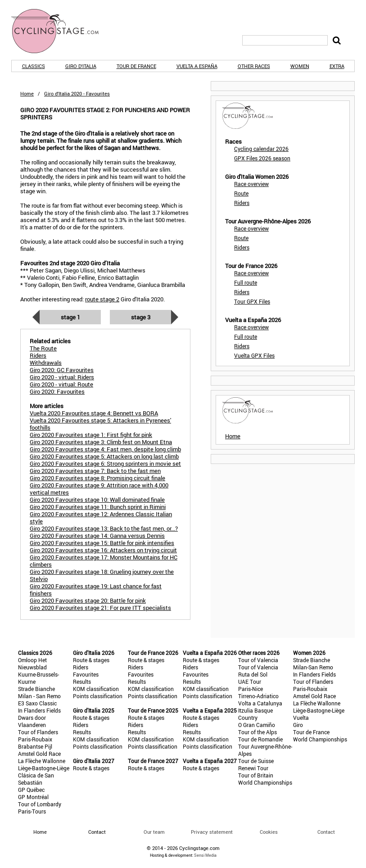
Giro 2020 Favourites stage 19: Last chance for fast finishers (96, 590)
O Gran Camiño (257, 725)
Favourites (86, 674)
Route (241, 193)
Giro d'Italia (81, 66)
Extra (337, 66)
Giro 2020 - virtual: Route (61, 384)
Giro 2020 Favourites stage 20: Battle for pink (88, 600)
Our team (154, 832)
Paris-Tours (32, 811)
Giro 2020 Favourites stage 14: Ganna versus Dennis (97, 536)
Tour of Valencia (258, 660)
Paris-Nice (251, 689)
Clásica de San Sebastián (36, 779)
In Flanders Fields (39, 710)
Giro (298, 725)
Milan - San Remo (39, 696)
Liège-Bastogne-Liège (44, 768)
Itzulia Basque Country (255, 714)
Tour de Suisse (256, 761)
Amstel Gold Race (39, 754)
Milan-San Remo (313, 667)
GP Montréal (33, 797)
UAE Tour (250, 682)
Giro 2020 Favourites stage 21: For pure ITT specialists (100, 608)
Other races (254, 66)
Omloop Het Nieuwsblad (32, 663)
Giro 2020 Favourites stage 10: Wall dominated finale (97, 500)
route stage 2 (102, 299)
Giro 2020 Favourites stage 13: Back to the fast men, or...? (104, 528)
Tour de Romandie (260, 739)
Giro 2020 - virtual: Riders (62, 377)
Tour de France (136, 66)
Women (300, 66)
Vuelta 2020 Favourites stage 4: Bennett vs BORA (94, 413)
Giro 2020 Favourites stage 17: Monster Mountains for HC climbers (104, 561)
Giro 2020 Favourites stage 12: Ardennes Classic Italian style (101, 518)
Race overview (251, 184)
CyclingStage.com (61, 31)
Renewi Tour (253, 768)
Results (82, 682)
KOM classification (96, 689)
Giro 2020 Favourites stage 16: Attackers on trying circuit (103, 550)
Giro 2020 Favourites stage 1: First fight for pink (91, 435)
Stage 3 (141, 317)
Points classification (98, 696)
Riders (242, 203)
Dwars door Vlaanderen (32, 721)
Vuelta (301, 718)
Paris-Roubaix (35, 739)
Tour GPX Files (252, 301)
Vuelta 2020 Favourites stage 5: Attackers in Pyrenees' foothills (100, 424)
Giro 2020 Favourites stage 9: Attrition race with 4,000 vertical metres (99, 489)
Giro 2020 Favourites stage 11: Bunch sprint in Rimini (98, 507)
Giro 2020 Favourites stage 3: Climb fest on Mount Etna (101, 442)
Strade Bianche (36, 689)
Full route (246, 282)
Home (27, 93)
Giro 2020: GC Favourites (62, 370)
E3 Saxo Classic (37, 703)
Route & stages (91, 660)
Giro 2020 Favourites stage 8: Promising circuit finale (97, 478)
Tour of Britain (256, 775)
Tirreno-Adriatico (258, 696)
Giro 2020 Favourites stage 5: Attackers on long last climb (104, 456)
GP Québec (31, 790)
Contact (326, 832)
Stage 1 (70, 317)
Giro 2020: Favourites (57, 391)
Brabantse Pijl (35, 746)
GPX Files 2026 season (262, 158)
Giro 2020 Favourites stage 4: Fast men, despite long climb (105, 449)
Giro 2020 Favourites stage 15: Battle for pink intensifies (102, 543)
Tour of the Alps (258, 732)
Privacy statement (212, 832)
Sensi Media (205, 855)
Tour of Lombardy (40, 804)
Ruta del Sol (253, 674)
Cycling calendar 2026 (261, 149)
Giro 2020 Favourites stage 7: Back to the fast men (95, 471)
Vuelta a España (197, 66)
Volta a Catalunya (260, 703)
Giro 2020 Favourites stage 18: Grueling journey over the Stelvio (102, 575)
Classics (34, 66)
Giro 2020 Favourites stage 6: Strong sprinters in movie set (105, 464)
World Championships (265, 782)
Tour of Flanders (38, 732)
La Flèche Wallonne (42, 761)
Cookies (269, 832)
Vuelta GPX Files (254, 355)
